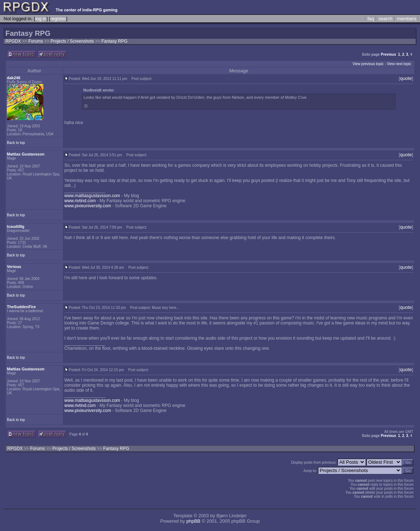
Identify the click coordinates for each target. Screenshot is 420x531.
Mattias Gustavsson (26, 154)
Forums (36, 41)
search (385, 19)
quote (406, 78)
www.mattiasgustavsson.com (92, 196)
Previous (388, 54)
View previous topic (368, 64)
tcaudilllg (16, 226)
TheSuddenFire (21, 307)
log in (41, 19)
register (58, 19)
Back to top (16, 143)
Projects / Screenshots (73, 41)
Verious (14, 267)
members (407, 19)
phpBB (193, 521)
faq (371, 19)
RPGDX (13, 41)
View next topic (399, 64)
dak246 (14, 78)
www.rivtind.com (80, 201)
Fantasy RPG (114, 41)
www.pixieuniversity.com (88, 206)
